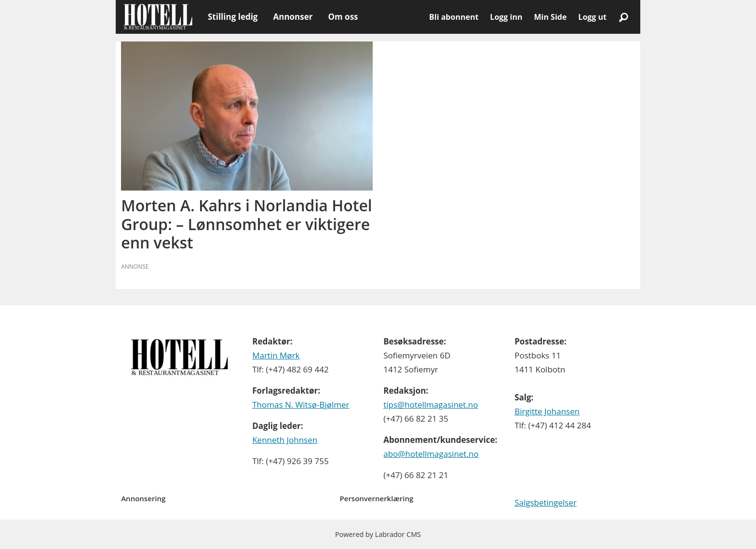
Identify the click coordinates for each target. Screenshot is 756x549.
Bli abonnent (454, 17)
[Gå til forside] (158, 17)
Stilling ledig (233, 17)
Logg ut (592, 17)
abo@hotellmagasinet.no (431, 454)
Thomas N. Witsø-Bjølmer (301, 405)
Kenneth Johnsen (285, 440)
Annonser (293, 17)
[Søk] (623, 17)
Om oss (343, 17)
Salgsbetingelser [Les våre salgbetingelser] (546, 502)
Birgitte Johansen (547, 411)
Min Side (550, 17)
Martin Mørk (276, 355)
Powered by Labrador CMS (378, 534)
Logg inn (506, 17)
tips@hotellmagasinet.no (431, 405)
